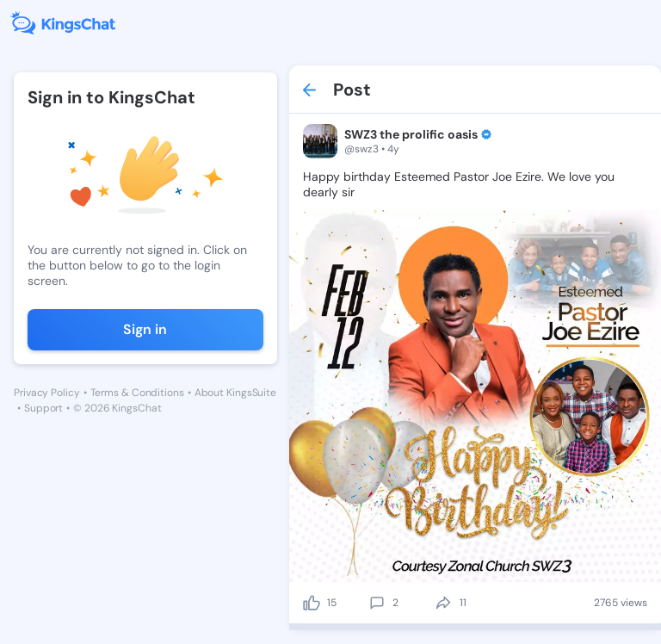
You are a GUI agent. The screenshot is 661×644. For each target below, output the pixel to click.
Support (43, 408)
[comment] (377, 603)
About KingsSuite (235, 393)
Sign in (145, 329)
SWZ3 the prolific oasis (411, 134)
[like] (312, 603)
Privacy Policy (47, 393)
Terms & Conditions (137, 393)
